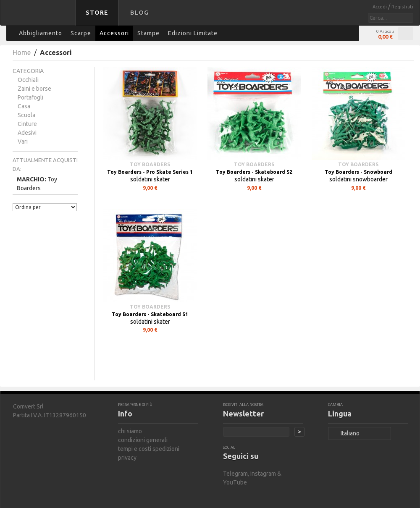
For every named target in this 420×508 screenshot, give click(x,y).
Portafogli (30, 97)
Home (22, 52)
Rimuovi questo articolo (73, 187)
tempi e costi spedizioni (149, 449)
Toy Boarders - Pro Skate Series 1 (150, 172)
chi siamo (130, 431)
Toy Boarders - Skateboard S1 (150, 314)
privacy (127, 458)
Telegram (235, 474)
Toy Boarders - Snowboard (358, 172)
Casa (24, 106)
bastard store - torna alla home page (39, 18)
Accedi (380, 7)
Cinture (27, 124)
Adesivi (27, 133)
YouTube (235, 482)
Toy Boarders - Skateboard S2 (254, 172)
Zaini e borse (34, 89)
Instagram (263, 474)
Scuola (26, 115)
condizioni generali (143, 440)
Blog (139, 13)
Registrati (402, 7)
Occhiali (28, 80)
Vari (23, 141)
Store (97, 13)
